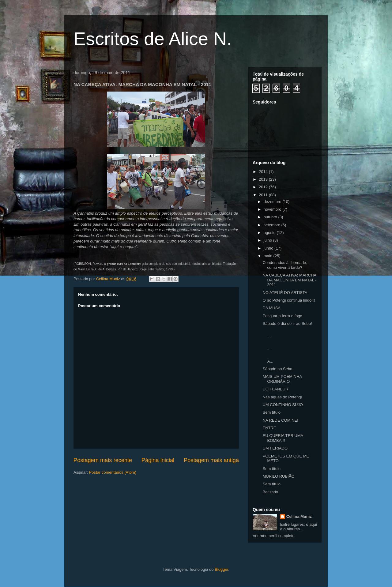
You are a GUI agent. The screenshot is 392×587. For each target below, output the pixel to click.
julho (268, 240)
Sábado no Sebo (277, 369)
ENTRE (269, 428)
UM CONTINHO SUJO (283, 405)
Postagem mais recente (103, 460)
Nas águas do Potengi (282, 397)
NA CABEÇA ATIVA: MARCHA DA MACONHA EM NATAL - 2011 (289, 280)
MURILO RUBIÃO (278, 476)
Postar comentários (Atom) (113, 472)
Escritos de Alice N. (153, 39)
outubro (271, 217)
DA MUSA (271, 308)
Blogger (221, 569)
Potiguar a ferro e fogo (282, 316)
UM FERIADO (275, 448)
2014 (264, 172)
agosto (270, 233)
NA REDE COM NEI (280, 420)
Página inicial (158, 460)
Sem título (271, 412)
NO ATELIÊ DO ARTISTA (285, 293)
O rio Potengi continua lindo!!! (289, 300)
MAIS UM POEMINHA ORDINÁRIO (282, 379)
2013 (264, 179)
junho (269, 248)
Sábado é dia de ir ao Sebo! (287, 324)
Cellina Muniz (299, 516)
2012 (264, 187)
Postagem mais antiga (211, 460)
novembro (273, 209)
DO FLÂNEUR (275, 389)
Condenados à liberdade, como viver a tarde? (285, 265)
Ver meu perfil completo (274, 536)
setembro (273, 225)
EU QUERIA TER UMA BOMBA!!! (283, 438)
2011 (264, 195)
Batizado (270, 492)
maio (269, 256)
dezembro (273, 202)
